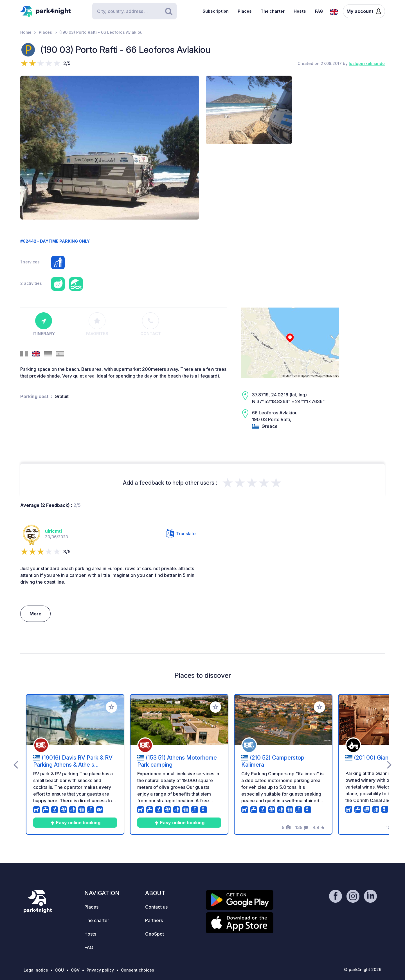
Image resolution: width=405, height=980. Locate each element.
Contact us (156, 907)
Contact (151, 324)
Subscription (216, 11)
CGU (59, 970)
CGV (75, 970)
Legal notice (36, 970)
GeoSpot (155, 934)
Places (245, 11)
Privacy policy (100, 970)
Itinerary (44, 324)
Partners (154, 920)
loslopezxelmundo (367, 63)
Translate (181, 534)
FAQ (319, 11)
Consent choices (138, 970)
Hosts (300, 11)
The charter (273, 11)
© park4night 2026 (363, 969)
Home (26, 32)
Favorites (97, 324)
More (35, 614)
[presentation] (16, 764)
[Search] (134, 11)
